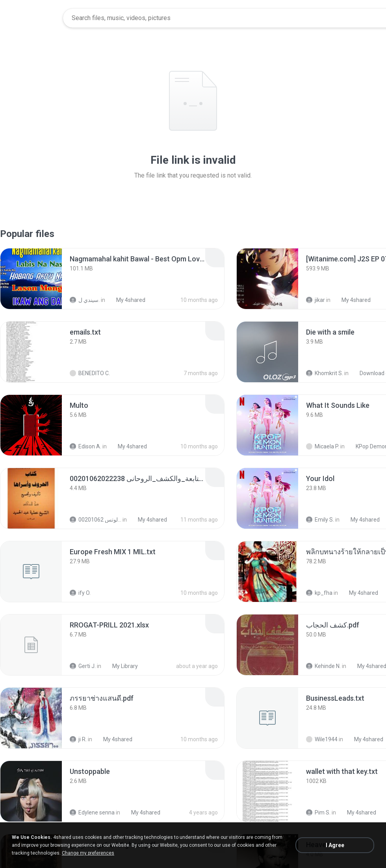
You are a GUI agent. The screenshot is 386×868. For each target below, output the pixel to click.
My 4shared (126, 300)
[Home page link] (32, 18)
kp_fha (319, 593)
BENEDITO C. (90, 373)
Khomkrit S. (325, 373)
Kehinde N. (323, 666)
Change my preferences (88, 853)
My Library (121, 666)
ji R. (78, 739)
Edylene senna (92, 812)
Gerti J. (83, 666)
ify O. (80, 593)
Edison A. (85, 446)
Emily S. (320, 520)
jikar (315, 300)
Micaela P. (323, 446)
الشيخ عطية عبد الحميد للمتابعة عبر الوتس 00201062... (96, 520)
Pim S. (318, 812)
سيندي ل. (85, 300)
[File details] (31, 279)
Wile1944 (322, 739)
